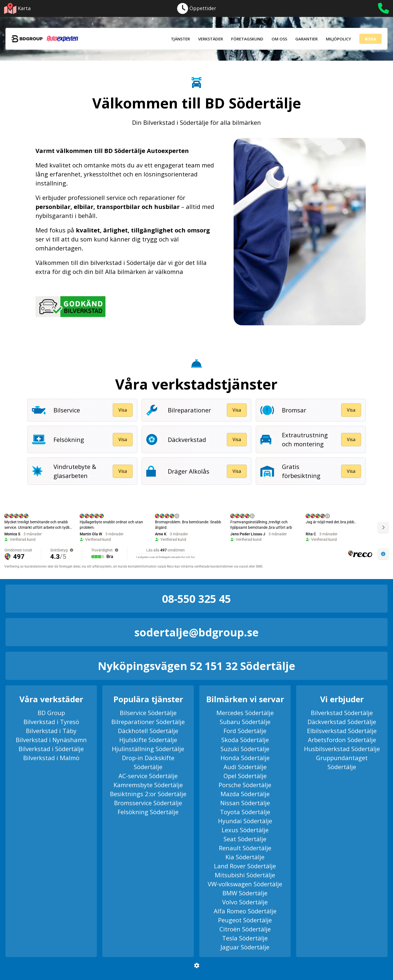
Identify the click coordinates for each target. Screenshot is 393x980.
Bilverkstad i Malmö (51, 758)
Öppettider (197, 8)
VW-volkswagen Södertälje (245, 884)
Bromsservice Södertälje (148, 803)
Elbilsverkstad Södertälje (342, 731)
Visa (123, 410)
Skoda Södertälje (245, 740)
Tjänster (180, 39)
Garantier (306, 39)
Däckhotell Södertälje (148, 731)
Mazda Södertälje (245, 794)
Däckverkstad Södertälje (342, 722)
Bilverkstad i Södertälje (51, 749)
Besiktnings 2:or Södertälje (148, 794)
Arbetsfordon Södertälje (342, 740)
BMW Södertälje (245, 893)
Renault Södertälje (245, 848)
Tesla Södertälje (245, 938)
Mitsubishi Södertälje (245, 875)
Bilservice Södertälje (148, 713)
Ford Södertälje (245, 731)
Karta (17, 8)
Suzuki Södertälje (245, 749)
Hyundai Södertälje (245, 821)
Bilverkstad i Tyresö (51, 722)
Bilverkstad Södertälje (342, 713)
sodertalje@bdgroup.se (196, 632)
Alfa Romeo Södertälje (245, 911)
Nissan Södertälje (245, 803)
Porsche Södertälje (245, 785)
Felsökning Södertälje (148, 812)
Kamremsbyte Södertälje (148, 785)
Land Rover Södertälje (245, 866)
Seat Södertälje (245, 839)
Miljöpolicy (338, 39)
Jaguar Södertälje (245, 947)
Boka (370, 39)
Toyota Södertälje (245, 812)
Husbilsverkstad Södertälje (342, 749)
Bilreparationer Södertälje (148, 722)
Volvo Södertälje (245, 902)
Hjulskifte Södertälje (148, 740)
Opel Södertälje (245, 776)
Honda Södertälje (245, 758)
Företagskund (247, 39)
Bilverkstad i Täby (51, 731)
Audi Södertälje (245, 767)
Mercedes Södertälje (245, 713)
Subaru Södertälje (245, 722)
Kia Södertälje (245, 857)
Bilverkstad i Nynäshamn (51, 740)
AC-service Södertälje (148, 776)
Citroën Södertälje (245, 929)
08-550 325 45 (196, 599)
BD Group (51, 713)
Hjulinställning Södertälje (148, 749)
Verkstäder (211, 39)
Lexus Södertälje (245, 830)
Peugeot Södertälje (245, 920)
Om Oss (279, 39)
